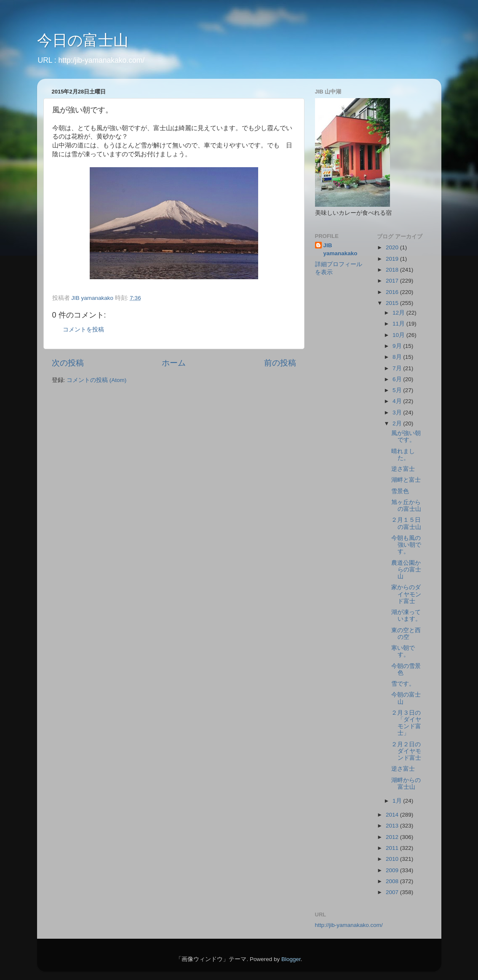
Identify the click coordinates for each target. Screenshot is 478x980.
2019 (393, 259)
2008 (393, 881)
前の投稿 (280, 363)
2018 (393, 270)
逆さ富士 (403, 469)
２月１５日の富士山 (406, 523)
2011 (393, 848)
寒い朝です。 (403, 651)
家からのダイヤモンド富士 (406, 594)
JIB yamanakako (340, 249)
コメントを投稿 (83, 330)
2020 (393, 247)
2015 (393, 303)
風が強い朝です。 (406, 437)
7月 (398, 368)
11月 (399, 324)
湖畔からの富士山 (406, 784)
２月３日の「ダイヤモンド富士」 (406, 723)
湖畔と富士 (406, 480)
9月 (398, 346)
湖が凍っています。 (406, 616)
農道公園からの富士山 (406, 570)
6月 (398, 379)
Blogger (291, 959)
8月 (398, 357)
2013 (393, 826)
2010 (393, 859)
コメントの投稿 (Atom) (96, 380)
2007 (393, 892)
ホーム (174, 363)
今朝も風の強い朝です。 (406, 545)
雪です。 (403, 684)
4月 (398, 401)
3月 (398, 413)
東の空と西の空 (406, 634)
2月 (398, 423)
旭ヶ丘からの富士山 (406, 506)
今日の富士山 (83, 40)
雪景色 (400, 491)
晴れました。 (403, 455)
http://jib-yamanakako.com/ (349, 925)
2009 (393, 870)
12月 (399, 313)
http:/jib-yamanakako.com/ (102, 60)
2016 (393, 292)
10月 (399, 335)
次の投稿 (68, 363)
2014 (393, 815)
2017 (393, 281)
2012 (393, 837)
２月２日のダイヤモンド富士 (406, 751)
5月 (398, 390)
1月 (398, 801)
